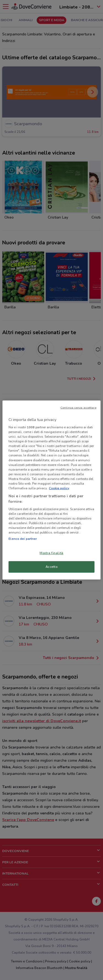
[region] (51, 490)
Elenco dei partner (23, 538)
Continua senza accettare (78, 407)
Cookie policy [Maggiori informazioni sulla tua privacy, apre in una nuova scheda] (59, 488)
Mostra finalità (51, 553)
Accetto (52, 567)
